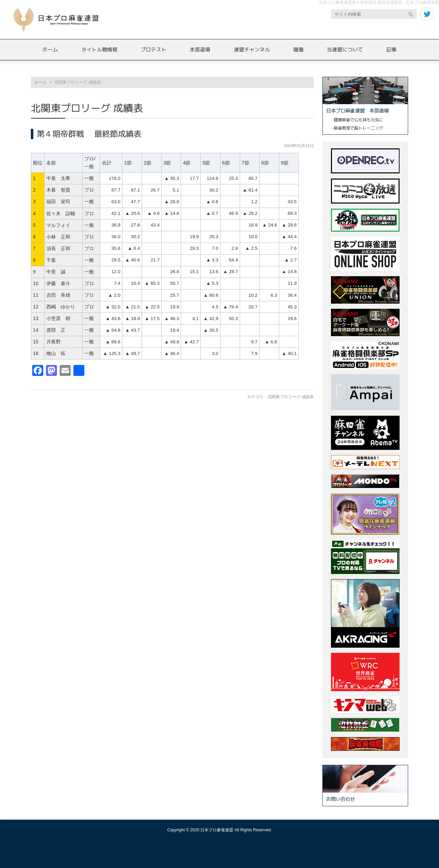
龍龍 (298, 50)
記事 (391, 50)
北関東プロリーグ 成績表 (291, 397)
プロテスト (153, 50)
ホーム (50, 50)
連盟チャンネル (252, 50)
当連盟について (345, 50)
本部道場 (200, 50)
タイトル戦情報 (99, 50)
